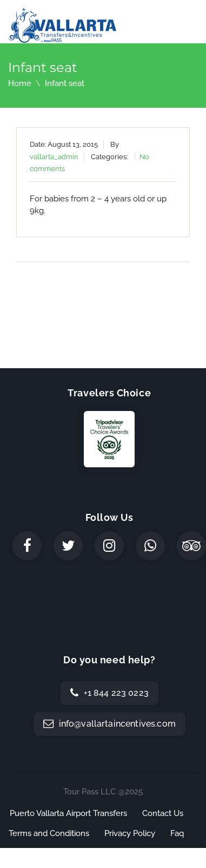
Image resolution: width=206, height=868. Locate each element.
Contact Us (163, 813)
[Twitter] (68, 546)
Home (20, 83)
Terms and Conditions (49, 833)
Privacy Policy (130, 833)
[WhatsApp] (150, 546)
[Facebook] (27, 546)
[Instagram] (109, 546)
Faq (177, 833)
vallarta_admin (54, 157)
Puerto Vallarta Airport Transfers (68, 813)
